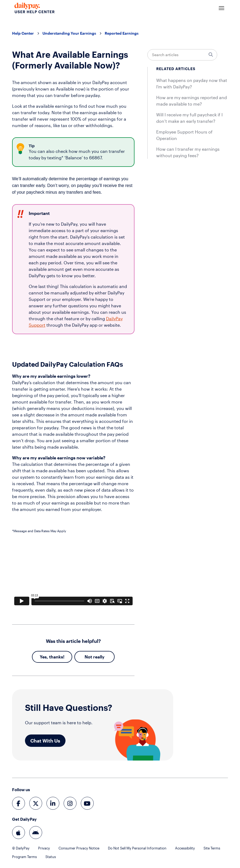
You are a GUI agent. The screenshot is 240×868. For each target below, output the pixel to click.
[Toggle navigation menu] (221, 8)
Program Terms (24, 857)
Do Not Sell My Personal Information (137, 848)
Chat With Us (45, 741)
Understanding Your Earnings (69, 33)
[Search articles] (182, 55)
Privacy (44, 848)
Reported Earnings (122, 33)
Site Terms (212, 848)
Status (51, 857)
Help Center (23, 33)
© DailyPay (21, 848)
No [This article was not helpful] (88, 657)
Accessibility (185, 848)
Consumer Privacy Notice (79, 848)
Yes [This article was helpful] (43, 657)
